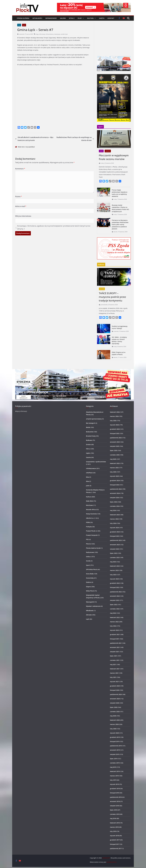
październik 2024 (116, 489)
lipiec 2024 (114, 502)
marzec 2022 (114, 622)
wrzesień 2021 (115, 647)
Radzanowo (90, 552)
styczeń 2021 (114, 682)
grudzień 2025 (115, 429)
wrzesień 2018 (115, 801)
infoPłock (89, 473)
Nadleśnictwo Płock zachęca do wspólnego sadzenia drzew (75, 139)
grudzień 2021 (115, 634)
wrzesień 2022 (115, 596)
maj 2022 (113, 613)
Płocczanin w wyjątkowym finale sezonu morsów (114, 157)
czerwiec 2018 (115, 814)
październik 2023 (116, 540)
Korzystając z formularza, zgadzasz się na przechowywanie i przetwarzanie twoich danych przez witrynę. (54, 227)
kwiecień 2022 (115, 617)
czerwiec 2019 (115, 763)
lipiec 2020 (114, 707)
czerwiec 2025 (115, 455)
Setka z (72, 18)
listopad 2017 (115, 844)
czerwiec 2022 (115, 609)
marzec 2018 (114, 827)
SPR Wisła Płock (92, 569)
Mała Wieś (90, 501)
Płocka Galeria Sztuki (93, 548)
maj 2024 (113, 510)
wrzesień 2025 (115, 442)
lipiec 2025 (114, 450)
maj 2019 (113, 767)
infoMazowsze (51, 18)
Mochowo (89, 505)
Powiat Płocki (91, 531)
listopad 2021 (115, 639)
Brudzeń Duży (91, 436)
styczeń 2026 (114, 425)
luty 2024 (113, 523)
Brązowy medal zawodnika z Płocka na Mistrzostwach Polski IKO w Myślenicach (120, 208)
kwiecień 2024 (115, 515)
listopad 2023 (115, 536)
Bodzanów (90, 432)
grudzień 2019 (115, 737)
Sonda (88, 561)
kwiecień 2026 (115, 412)
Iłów (87, 477)
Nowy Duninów (91, 514)
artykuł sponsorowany (94, 419)
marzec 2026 (114, 416)
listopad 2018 (115, 793)
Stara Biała (90, 574)
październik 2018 (116, 797)
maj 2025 (113, 459)
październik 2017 (116, 848)
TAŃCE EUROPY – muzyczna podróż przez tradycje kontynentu (112, 297)
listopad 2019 (115, 741)
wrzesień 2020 (115, 699)
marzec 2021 (114, 673)
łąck (67, 34)
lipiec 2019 (114, 759)
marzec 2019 (114, 776)
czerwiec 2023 (115, 557)
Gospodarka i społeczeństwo (96, 462)
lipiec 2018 (114, 810)
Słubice (89, 582)
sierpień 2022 (115, 600)
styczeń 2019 (114, 784)
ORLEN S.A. (90, 518)
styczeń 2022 (114, 630)
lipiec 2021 (114, 656)
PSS (87, 539)
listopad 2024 (115, 485)
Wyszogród (90, 602)
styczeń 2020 (114, 733)
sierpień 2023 (115, 549)
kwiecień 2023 (115, 566)
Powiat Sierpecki (92, 535)
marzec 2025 (114, 468)
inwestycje (57, 34)
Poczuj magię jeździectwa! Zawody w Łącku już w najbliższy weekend (120, 193)
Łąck (24, 25)
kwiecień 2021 (115, 669)
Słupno (89, 587)
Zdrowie (108, 151)
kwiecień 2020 (115, 720)
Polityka (89, 527)
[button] (83, 18)
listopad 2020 (115, 690)
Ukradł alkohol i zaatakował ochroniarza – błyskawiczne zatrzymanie (34, 139)
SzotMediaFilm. (112, 862)
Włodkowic (90, 611)
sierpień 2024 (115, 498)
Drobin (88, 444)
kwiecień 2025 (115, 463)
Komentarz (20, 169)
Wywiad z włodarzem (93, 606)
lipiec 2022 (114, 605)
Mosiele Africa (91, 510)
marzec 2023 (114, 570)
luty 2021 (113, 677)
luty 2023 (113, 575)
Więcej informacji (21, 411)
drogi (37, 34)
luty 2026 (113, 421)
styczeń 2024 (114, 528)
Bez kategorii (91, 423)
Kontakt (111, 18)
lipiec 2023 (114, 553)
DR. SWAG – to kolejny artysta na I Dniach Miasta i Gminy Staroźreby (119, 340)
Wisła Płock (90, 591)
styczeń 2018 (114, 836)
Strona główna (23, 18)
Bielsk (88, 427)
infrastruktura (50, 34)
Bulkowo (89, 440)
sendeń (63, 34)
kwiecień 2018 (115, 823)
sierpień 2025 (115, 446)
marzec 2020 (114, 724)
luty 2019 (113, 780)
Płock (88, 544)
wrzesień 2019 (115, 750)
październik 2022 (116, 592)
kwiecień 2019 (115, 771)
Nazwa (19, 196)
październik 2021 (116, 643)
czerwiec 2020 (115, 712)
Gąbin (88, 453)
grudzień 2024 (115, 481)
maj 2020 (113, 716)
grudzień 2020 (115, 686)
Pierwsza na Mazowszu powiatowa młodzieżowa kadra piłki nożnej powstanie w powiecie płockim (120, 225)
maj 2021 (113, 664)
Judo (88, 486)
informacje (42, 34)
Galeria (63, 18)
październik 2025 (116, 438)
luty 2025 (113, 472)
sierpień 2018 (115, 806)
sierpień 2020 (115, 703)
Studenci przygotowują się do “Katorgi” (120, 327)
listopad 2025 (115, 433)
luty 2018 (113, 831)
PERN (88, 522)
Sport (101, 151)
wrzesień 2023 (115, 545)
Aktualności (37, 18)
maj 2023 (113, 562)
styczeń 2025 (114, 476)
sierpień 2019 (115, 754)
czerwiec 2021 (115, 660)
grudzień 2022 (115, 583)
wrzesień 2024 (115, 493)
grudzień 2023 (115, 532)
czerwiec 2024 (115, 506)
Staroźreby (90, 578)
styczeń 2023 (114, 579)
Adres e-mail (21, 206)
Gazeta (102, 18)
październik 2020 (116, 694)
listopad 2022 (115, 587)
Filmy (80, 18)
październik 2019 (116, 746)
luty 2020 (113, 729)
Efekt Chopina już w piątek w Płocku (119, 353)
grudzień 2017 (115, 840)
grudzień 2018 (115, 789)
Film (19, 25)
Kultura (90, 18)
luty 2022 (113, 626)
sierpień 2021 (115, 652)
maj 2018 (113, 818)
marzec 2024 (114, 519)
